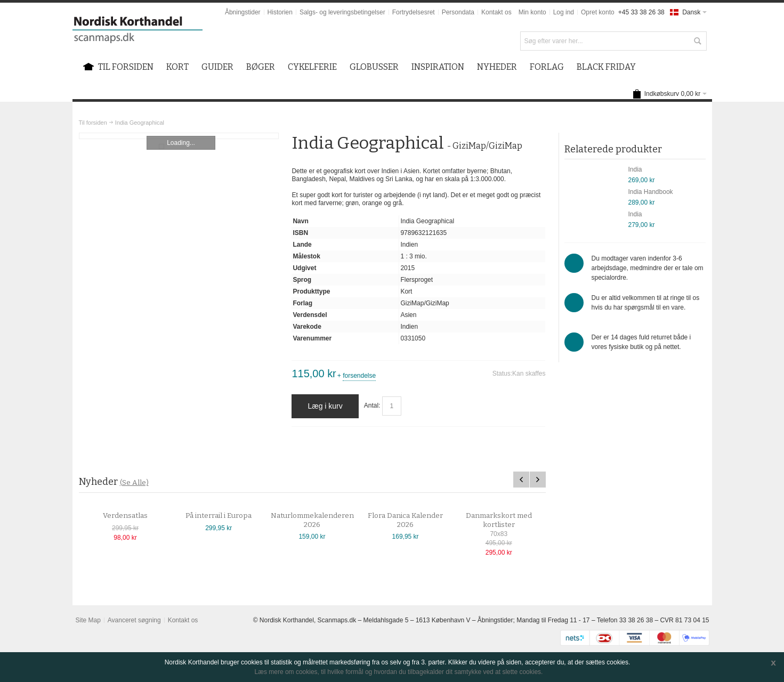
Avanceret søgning (134, 620)
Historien (280, 12)
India (635, 169)
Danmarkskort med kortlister (506, 520)
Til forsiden (93, 123)
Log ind (564, 12)
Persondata (458, 12)
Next (538, 480)
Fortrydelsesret (414, 12)
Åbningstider (243, 12)
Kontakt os (496, 12)
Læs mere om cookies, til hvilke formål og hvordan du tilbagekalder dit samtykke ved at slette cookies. (399, 672)
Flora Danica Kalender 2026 (413, 520)
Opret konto (598, 12)
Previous (521, 480)
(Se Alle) (134, 482)
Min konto (532, 12)
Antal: (372, 406)
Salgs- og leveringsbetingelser (342, 12)
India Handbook (651, 192)
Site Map (88, 620)
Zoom (179, 136)
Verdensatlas (133, 516)
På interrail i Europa (227, 516)
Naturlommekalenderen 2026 (320, 520)
